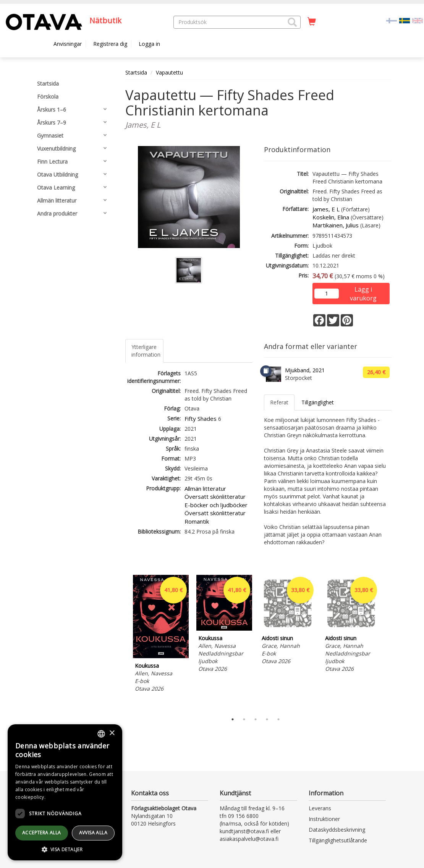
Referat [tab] (279, 402)
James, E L (326, 209)
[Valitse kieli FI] (392, 20)
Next (388, 642)
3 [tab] (256, 719)
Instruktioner (324, 819)
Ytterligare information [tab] (146, 351)
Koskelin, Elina (331, 217)
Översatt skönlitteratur (215, 496)
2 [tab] (244, 719)
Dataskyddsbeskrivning (337, 830)
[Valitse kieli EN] (418, 20)
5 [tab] (278, 719)
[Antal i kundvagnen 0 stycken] (312, 22)
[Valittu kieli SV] (405, 20)
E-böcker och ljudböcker (216, 505)
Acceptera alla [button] (42, 833)
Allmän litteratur (205, 488)
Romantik (197, 521)
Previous (123, 642)
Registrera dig (110, 44)
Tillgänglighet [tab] (318, 402)
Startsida (136, 72)
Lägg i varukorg (363, 290)
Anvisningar (68, 44)
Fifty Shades (201, 419)
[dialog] (65, 792)
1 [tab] (233, 719)
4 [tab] (267, 719)
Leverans (320, 808)
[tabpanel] (161, 635)
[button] (292, 22)
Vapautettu (169, 72)
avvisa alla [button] (93, 833)
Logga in (149, 44)
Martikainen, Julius (336, 225)
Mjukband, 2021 (305, 370)
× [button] (112, 733)
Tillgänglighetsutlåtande (338, 840)
